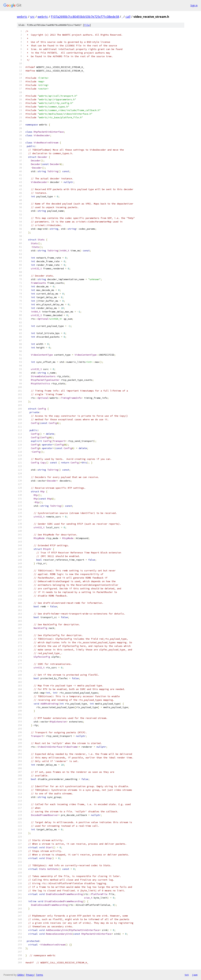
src (32, 17)
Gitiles (21, 975)
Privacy (30, 975)
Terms (39, 975)
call (128, 17)
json (195, 975)
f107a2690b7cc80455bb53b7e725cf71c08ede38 (85, 17)
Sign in (194, 5)
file (87, 25)
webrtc (22, 17)
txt (187, 975)
